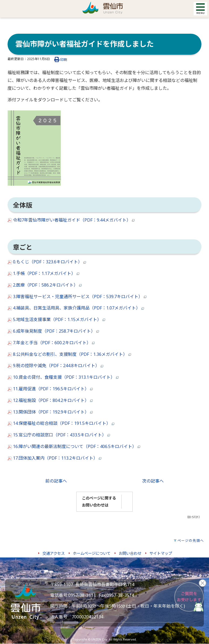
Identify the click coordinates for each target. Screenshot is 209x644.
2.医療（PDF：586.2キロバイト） (45, 285)
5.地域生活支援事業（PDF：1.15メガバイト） (56, 319)
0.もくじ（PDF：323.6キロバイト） (47, 262)
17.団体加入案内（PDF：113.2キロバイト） (54, 458)
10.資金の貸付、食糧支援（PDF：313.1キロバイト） (63, 377)
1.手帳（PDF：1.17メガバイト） (43, 273)
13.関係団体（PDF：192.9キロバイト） (50, 412)
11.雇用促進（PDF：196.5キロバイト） (50, 389)
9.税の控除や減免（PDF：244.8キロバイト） (55, 366)
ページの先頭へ (191, 540)
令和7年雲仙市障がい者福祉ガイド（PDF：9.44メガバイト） (71, 220)
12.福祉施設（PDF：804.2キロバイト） (50, 400)
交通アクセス (54, 553)
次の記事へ (153, 481)
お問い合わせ (130, 553)
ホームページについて (92, 553)
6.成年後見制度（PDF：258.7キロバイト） (53, 331)
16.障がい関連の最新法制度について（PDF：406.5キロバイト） (74, 446)
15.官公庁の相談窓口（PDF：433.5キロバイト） (59, 435)
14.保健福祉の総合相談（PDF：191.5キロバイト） (61, 423)
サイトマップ (161, 553)
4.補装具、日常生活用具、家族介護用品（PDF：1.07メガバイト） (76, 308)
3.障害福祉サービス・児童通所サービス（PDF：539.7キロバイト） (77, 297)
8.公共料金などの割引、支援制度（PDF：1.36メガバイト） (69, 354)
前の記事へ (56, 481)
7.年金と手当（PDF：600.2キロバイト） (51, 343)
